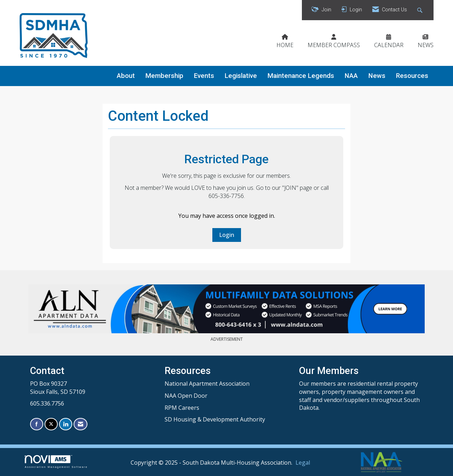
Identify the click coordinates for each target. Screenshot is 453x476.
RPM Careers (182, 408)
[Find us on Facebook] (37, 424)
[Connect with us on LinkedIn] (66, 424)
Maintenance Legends (301, 76)
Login (227, 235)
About (126, 76)
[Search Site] (421, 10)
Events (204, 76)
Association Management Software (56, 462)
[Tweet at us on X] (51, 424)
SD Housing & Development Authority (215, 419)
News (377, 76)
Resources (412, 76)
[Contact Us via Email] (81, 424)
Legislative (241, 76)
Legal (303, 463)
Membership (164, 76)
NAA (351, 76)
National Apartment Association (207, 384)
